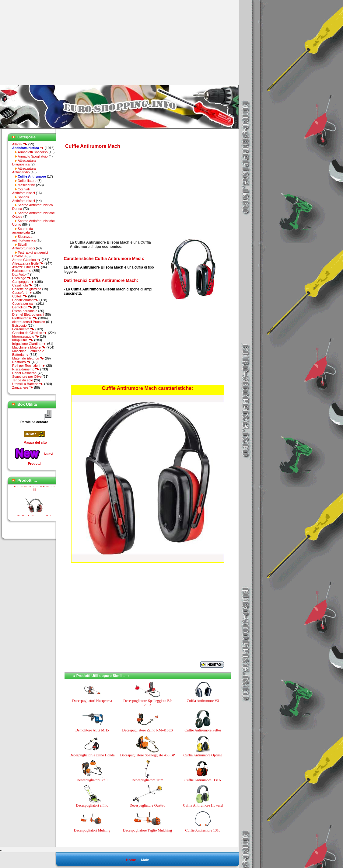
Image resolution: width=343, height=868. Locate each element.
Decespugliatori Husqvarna (92, 701)
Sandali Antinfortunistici (24, 199)
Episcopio (19, 325)
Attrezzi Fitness (26, 267)
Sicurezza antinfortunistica (24, 238)
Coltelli (20, 296)
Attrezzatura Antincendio (24, 170)
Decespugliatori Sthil (92, 780)
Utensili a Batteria (28, 384)
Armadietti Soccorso (33, 152)
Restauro (21, 362)
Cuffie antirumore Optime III (34, 491)
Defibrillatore (27, 181)
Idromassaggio (26, 336)
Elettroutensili (25, 318)
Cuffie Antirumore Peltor (203, 730)
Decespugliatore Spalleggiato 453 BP (148, 755)
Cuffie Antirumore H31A (203, 780)
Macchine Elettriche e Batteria (28, 353)
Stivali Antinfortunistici (24, 246)
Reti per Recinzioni (29, 366)
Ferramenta (23, 329)
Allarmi (20, 144)
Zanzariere (23, 387)
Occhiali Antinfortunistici (24, 191)
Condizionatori (25, 300)
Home (131, 860)
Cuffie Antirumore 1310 (203, 830)
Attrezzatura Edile (28, 263)
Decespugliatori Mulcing (92, 830)
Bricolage (22, 278)
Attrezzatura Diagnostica (24, 162)
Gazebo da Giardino (30, 333)
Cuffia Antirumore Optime (203, 755)
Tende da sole (23, 380)
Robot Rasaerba (24, 373)
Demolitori (22, 307)
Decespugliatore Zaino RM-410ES (147, 730)
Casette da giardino (27, 289)
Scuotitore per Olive (27, 377)
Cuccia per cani (24, 304)
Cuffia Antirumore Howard (203, 805)
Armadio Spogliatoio (33, 156)
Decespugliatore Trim (147, 780)
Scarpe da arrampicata (23, 231)
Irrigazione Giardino (29, 344)
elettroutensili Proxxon (29, 322)
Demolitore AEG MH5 (92, 730)
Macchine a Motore (29, 347)
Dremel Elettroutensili (28, 314)
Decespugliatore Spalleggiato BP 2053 (147, 703)
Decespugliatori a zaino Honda (92, 755)
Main (145, 860)
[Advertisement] (51, 43)
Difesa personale (25, 311)
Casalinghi (22, 285)
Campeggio (23, 282)
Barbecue (22, 271)
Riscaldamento (26, 369)
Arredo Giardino (26, 260)
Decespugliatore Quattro (148, 805)
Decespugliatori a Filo (92, 805)
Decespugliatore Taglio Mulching (147, 830)
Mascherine (26, 185)
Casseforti (22, 293)
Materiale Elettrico (28, 358)
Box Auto (19, 274)
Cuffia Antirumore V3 (203, 701)
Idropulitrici (23, 340)
